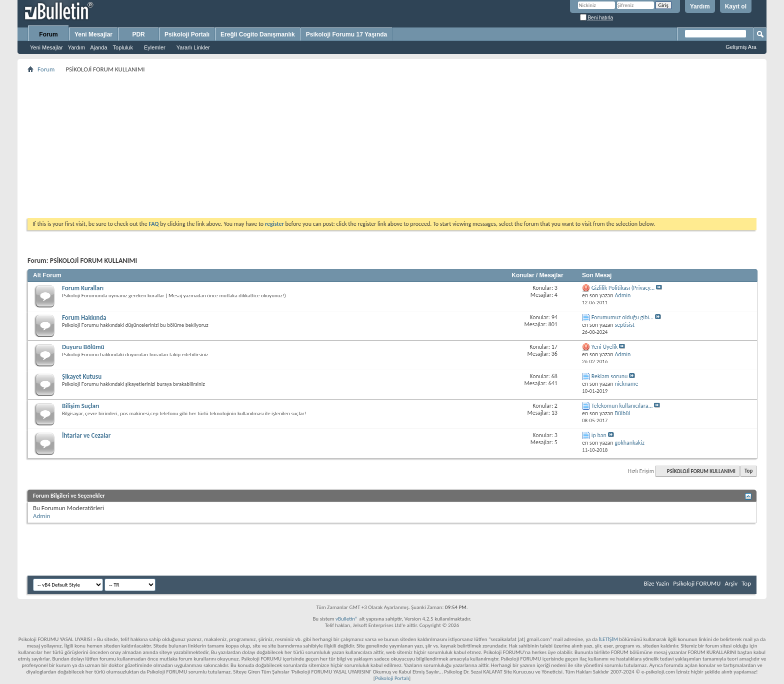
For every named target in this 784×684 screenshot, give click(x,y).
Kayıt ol (736, 6)
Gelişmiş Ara (741, 47)
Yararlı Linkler (193, 47)
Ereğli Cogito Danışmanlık (258, 34)
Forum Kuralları (83, 288)
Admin (42, 516)
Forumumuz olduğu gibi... (622, 317)
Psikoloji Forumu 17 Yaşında (347, 34)
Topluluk (123, 47)
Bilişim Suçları (81, 406)
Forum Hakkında (84, 318)
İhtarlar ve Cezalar (86, 435)
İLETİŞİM (608, 639)
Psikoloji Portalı (187, 34)
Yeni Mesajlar (46, 47)
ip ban (599, 435)
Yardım (700, 6)
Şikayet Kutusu (82, 376)
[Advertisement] (327, 145)
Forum (48, 34)
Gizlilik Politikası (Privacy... (623, 288)
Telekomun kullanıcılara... (622, 406)
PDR (138, 34)
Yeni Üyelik (605, 347)
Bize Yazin (656, 583)
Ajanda (98, 47)
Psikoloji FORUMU (697, 583)
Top (748, 471)
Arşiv (731, 583)
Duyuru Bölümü (83, 347)
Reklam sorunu (610, 376)
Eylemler (155, 47)
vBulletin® (347, 619)
